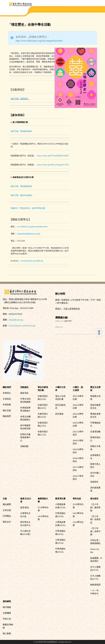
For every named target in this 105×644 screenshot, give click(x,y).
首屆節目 (94, 482)
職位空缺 (7, 410)
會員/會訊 (25, 507)
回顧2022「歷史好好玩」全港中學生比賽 (28, 208)
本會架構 (7, 405)
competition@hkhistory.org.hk (29, 234)
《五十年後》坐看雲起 (95, 519)
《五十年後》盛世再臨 (95, 507)
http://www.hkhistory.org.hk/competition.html (39, 41)
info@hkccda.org (16, 320)
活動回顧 (24, 446)
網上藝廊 (7, 633)
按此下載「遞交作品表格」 (22, 195)
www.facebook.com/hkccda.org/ (22, 326)
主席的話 (7, 399)
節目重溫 (59, 414)
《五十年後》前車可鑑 (95, 531)
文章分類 (7, 510)
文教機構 (7, 613)
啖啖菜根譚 (95, 585)
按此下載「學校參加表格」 (22, 131)
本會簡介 (7, 393)
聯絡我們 (7, 416)
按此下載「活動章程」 (20, 99)
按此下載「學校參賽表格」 (22, 186)
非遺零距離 (95, 432)
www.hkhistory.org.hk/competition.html (32, 227)
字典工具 (7, 619)
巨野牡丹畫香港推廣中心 (25, 437)
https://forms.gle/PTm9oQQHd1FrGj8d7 (53, 156)
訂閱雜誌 (7, 516)
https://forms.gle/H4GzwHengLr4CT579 (53, 165)
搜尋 (99, 333)
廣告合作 (7, 522)
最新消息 (24, 393)
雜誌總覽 (7, 504)
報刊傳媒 (7, 607)
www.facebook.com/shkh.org (32, 261)
